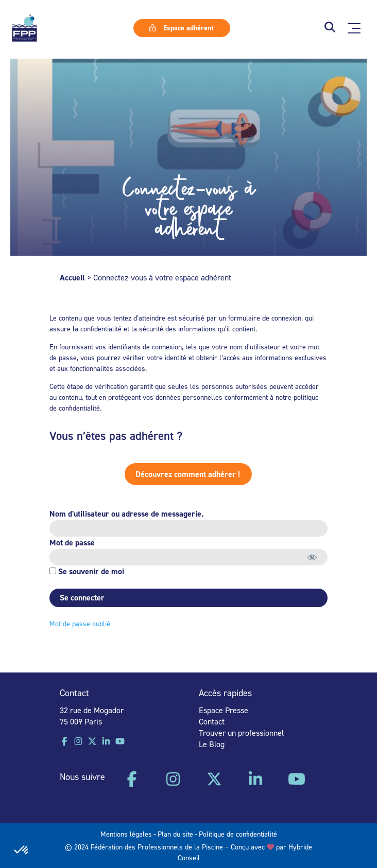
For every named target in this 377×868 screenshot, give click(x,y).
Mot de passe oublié (78, 623)
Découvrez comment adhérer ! (168, 474)
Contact (212, 721)
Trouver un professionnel (241, 733)
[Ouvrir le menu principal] (354, 28)
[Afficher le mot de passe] (311, 557)
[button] (330, 28)
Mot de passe (71, 543)
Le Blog (212, 744)
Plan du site (175, 834)
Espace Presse (224, 710)
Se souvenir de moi (85, 571)
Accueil (72, 278)
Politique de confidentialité (238, 834)
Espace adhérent (181, 28)
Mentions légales (126, 834)
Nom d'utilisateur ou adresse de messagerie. (125, 514)
